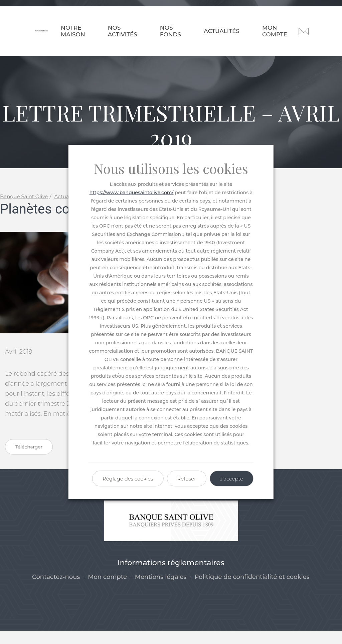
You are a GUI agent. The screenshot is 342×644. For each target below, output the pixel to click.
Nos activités (123, 31)
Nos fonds (170, 31)
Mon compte (275, 31)
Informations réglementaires (171, 576)
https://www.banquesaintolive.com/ (132, 193)
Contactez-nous (56, 590)
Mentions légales (161, 590)
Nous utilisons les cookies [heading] (171, 169)
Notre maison (73, 31)
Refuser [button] (187, 479)
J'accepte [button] (232, 479)
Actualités (222, 31)
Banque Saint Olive (24, 210)
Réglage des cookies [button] (128, 479)
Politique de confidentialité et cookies (252, 590)
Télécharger (29, 460)
